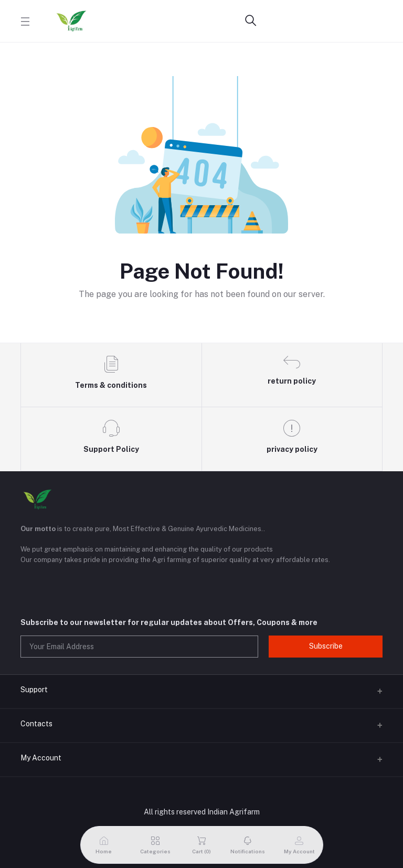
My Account (41, 758)
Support (34, 690)
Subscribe (326, 646)
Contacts (36, 724)
